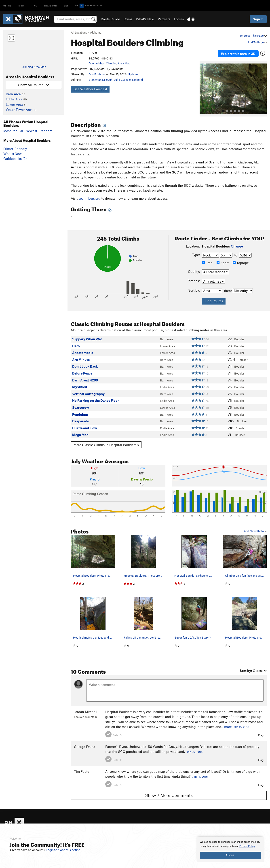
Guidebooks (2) (15, 159)
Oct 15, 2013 (242, 726)
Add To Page (257, 42)
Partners (164, 19)
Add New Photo (255, 530)
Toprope (241, 262)
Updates (133, 74)
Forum (179, 19)
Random (46, 131)
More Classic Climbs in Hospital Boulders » (106, 444)
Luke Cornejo (122, 80)
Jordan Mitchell (86, 711)
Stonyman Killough (100, 80)
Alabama (96, 32)
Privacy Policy (247, 846)
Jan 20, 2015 (195, 751)
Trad (207, 262)
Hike (34, 5)
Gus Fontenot (97, 74)
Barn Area (13, 94)
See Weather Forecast (90, 89)
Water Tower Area (19, 110)
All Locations (79, 32)
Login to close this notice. (63, 850)
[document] (230, 849)
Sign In (258, 19)
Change (237, 245)
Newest (31, 131)
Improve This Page (253, 36)
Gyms (128, 19)
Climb (8, 5)
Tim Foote (82, 770)
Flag (261, 734)
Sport (223, 262)
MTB (21, 5)
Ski (66, 5)
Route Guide (110, 19)
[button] (204, 87)
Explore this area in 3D (238, 53)
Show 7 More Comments (169, 794)
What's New (145, 19)
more (228, 726)
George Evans (84, 745)
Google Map (96, 63)
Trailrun (50, 5)
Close (230, 855)
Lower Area (14, 104)
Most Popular (13, 131)
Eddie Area (14, 99)
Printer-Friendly (15, 149)
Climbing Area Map (34, 67)
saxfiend (137, 80)
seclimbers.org (89, 197)
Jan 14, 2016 (200, 775)
